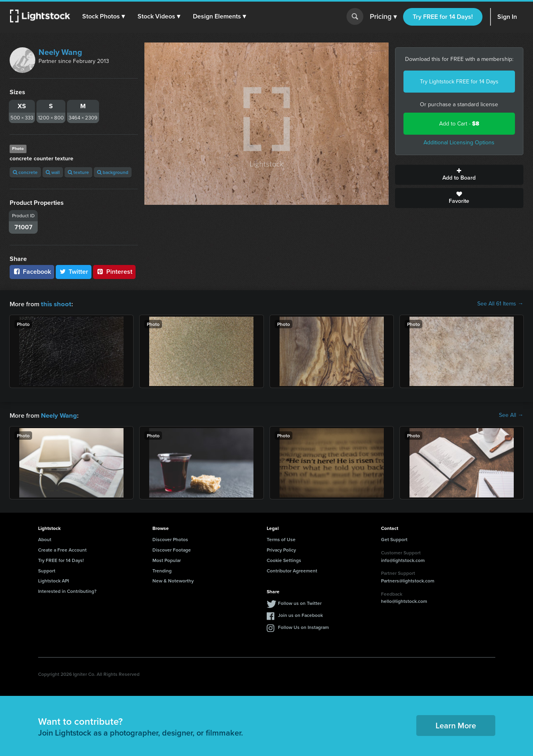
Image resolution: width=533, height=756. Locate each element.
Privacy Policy (281, 549)
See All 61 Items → (500, 304)
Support (47, 570)
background (113, 172)
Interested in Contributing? (67, 590)
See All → (511, 415)
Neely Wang (60, 52)
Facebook (32, 272)
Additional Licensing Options (459, 143)
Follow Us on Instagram (303, 626)
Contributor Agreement (292, 570)
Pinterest (114, 272)
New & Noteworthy (173, 580)
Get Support (394, 539)
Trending (162, 570)
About (45, 539)
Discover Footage (172, 549)
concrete (25, 172)
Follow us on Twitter (300, 602)
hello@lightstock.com (404, 600)
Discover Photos (170, 539)
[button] (104, 16)
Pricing (383, 17)
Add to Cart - (459, 124)
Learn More (456, 725)
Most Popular (167, 559)
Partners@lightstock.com (408, 580)
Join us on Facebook (300, 614)
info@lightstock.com (403, 559)
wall (53, 172)
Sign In (507, 17)
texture (78, 172)
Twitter (74, 272)
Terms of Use (281, 539)
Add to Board (459, 175)
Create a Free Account (62, 549)
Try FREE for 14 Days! (443, 17)
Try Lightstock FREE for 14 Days (459, 82)
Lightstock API (54, 580)
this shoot (55, 304)
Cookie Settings (284, 559)
